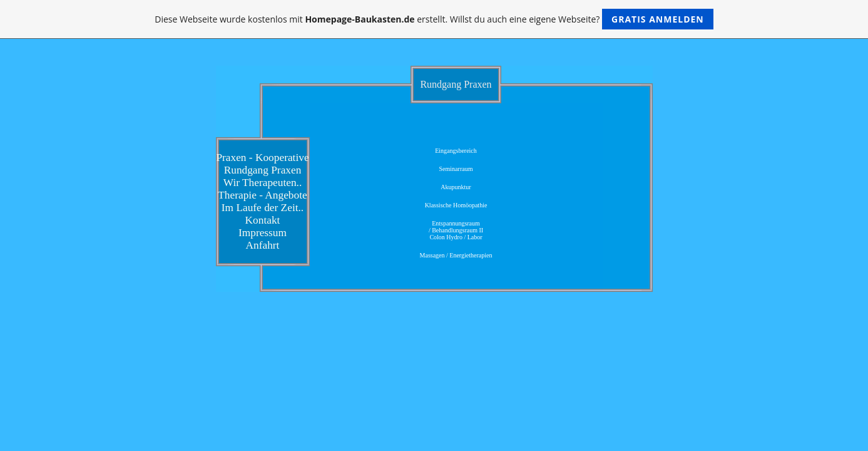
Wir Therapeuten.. (263, 183)
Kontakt (263, 220)
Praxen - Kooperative (262, 158)
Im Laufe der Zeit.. (263, 208)
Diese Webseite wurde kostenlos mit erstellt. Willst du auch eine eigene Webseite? (434, 19)
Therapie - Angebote (262, 195)
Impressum (263, 233)
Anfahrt (263, 245)
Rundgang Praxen (263, 170)
